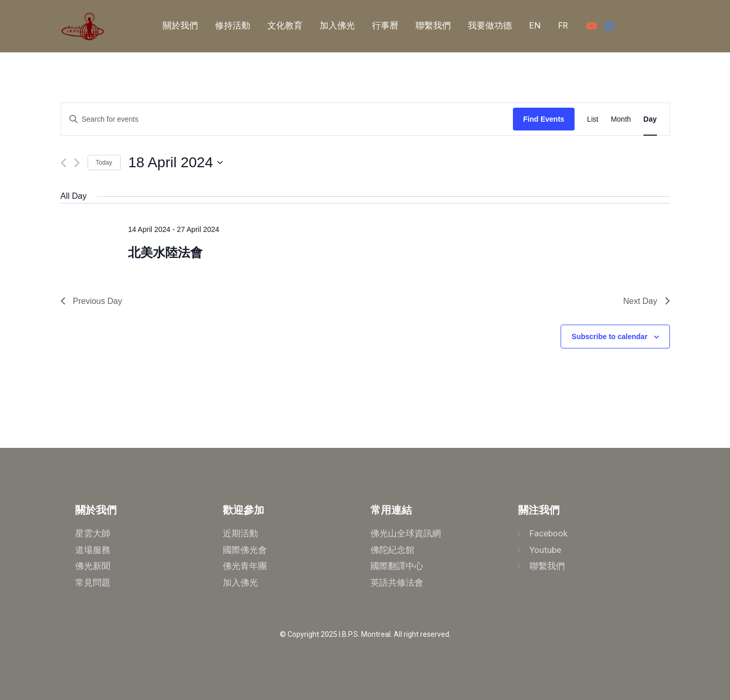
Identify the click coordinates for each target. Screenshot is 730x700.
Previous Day (91, 301)
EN (535, 26)
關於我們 (180, 26)
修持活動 (233, 26)
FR (563, 26)
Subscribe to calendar (609, 337)
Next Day (647, 301)
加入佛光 (337, 26)
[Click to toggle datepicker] (176, 163)
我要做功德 (490, 26)
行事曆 (385, 26)
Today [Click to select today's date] (104, 163)
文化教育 (285, 26)
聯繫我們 (433, 26)
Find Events (544, 119)
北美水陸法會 (165, 252)
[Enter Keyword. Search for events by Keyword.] (287, 119)
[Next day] (77, 163)
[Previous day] (63, 163)
